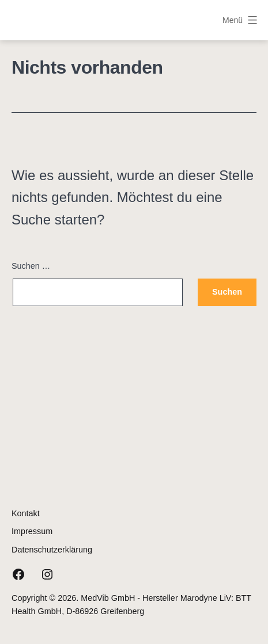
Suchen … (31, 266)
